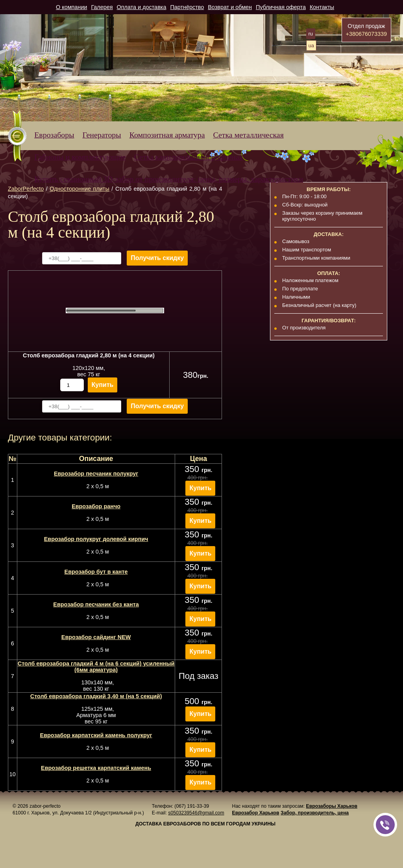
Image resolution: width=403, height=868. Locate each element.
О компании (71, 7)
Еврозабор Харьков (256, 813)
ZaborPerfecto (26, 189)
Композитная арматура (167, 135)
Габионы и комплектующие (80, 157)
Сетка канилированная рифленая (189, 157)
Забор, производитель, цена (315, 813)
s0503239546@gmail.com (196, 813)
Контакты (322, 7)
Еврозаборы (54, 135)
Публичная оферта (281, 7)
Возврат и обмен (230, 7)
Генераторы (102, 135)
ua (311, 46)
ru (311, 34)
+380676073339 (366, 34)
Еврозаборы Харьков (331, 806)
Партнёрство (187, 7)
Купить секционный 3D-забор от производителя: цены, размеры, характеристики (169, 179)
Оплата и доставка (142, 7)
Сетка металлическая (249, 135)
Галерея (102, 7)
